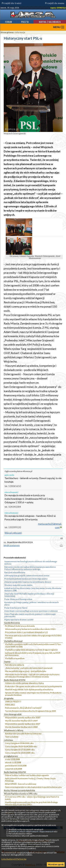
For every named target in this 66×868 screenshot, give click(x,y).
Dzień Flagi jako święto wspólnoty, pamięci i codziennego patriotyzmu (30, 615)
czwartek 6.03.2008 (13, 769)
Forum (8, 22)
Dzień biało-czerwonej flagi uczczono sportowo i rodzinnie (31, 611)
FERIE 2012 (10, 705)
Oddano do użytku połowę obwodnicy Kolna (24, 683)
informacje (20, 32)
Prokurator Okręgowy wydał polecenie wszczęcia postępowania (33, 686)
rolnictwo (9, 740)
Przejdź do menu (55, 3)
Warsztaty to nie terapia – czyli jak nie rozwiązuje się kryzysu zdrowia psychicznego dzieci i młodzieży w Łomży (32, 675)
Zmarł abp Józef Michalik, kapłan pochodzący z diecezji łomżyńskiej (29, 595)
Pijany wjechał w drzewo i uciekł (19, 620)
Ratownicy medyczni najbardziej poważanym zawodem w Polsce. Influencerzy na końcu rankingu (30, 568)
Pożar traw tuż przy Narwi (16, 608)
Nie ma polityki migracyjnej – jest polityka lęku (26, 671)
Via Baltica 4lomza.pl (13, 641)
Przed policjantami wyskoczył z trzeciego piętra (26, 579)
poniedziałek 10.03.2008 (16, 766)
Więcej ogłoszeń (13, 533)
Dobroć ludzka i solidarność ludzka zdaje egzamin (27, 775)
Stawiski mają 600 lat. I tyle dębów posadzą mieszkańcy (29, 689)
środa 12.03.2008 (12, 759)
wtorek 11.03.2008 (13, 762)
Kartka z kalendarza (50, 22)
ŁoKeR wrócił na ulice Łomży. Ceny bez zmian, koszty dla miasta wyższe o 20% (33, 589)
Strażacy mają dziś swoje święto (18, 585)
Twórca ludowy (12, 737)
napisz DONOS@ (58, 8)
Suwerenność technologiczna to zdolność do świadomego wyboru (31, 563)
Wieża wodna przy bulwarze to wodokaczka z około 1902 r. (30, 629)
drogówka (9, 698)
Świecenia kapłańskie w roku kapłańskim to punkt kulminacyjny (33, 787)
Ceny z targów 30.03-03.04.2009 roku (21, 746)
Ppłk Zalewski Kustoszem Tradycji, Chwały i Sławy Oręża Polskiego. (30, 780)
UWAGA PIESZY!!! (13, 701)
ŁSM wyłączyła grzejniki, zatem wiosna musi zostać (27, 576)
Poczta (25, 22)
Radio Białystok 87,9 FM (15, 680)
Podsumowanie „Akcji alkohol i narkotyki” (23, 708)
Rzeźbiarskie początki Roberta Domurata (23, 734)
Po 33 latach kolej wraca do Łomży (20, 626)
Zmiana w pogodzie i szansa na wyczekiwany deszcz (28, 582)
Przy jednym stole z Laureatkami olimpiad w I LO (26, 632)
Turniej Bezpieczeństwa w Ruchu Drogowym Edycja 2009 (30, 711)
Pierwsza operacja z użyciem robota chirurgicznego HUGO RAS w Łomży (33, 637)
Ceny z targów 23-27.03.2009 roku (20, 750)
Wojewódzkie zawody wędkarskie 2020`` (23, 717)
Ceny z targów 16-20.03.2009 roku (20, 753)
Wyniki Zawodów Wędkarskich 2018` (21, 727)
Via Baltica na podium (15, 658)
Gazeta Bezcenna (12, 623)
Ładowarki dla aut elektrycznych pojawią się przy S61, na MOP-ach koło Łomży (33, 654)
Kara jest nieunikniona (15, 572)
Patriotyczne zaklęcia (15, 665)
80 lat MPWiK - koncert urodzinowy (21, 784)
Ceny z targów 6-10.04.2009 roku (19, 743)
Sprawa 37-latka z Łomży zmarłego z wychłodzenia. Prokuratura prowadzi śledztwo (33, 694)
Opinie (7, 662)
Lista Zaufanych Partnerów (14, 859)
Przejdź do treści (12, 3)
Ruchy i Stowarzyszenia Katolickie (20, 790)
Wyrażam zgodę (56, 864)
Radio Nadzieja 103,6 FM (15, 772)
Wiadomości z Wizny (14, 730)
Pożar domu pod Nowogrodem (18, 599)
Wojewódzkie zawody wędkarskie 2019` (23, 724)
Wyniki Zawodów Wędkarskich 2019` (21, 721)
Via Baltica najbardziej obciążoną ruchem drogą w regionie (31, 650)
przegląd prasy (11, 756)
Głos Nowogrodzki (13, 714)
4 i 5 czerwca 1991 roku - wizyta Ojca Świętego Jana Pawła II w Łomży (32, 798)
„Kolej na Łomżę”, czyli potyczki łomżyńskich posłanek (29, 668)
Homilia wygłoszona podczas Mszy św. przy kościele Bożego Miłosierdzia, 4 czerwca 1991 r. (31, 803)
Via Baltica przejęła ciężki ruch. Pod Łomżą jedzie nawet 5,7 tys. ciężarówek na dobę (33, 645)
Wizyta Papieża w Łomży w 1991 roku (21, 794)
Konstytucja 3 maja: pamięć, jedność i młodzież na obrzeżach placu (32, 603)
